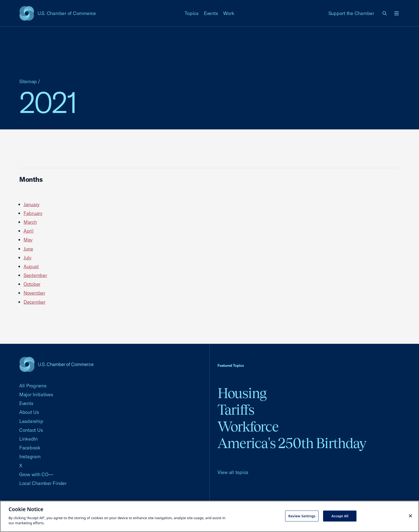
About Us (29, 412)
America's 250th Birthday (292, 443)
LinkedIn (28, 439)
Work (229, 13)
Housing (242, 393)
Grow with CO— (36, 474)
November (34, 293)
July (28, 258)
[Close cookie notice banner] (410, 516)
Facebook (30, 448)
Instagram (30, 456)
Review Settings (302, 516)
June (28, 249)
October (32, 284)
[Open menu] (397, 13)
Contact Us (31, 430)
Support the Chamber (351, 13)
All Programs (33, 386)
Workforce (248, 427)
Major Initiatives (36, 394)
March (30, 222)
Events (211, 13)
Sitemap (28, 81)
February (33, 213)
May (28, 240)
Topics (192, 13)
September (35, 275)
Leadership (31, 421)
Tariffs (236, 410)
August (31, 266)
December (34, 302)
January (32, 204)
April (29, 231)
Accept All (340, 516)
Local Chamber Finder (43, 483)
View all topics (233, 472)
